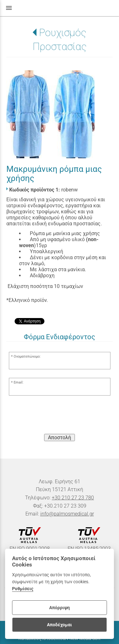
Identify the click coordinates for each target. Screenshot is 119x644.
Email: (19, 382)
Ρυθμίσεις (23, 589)
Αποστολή (60, 438)
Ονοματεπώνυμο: (27, 356)
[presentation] (60, 416)
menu (9, 8)
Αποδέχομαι (60, 625)
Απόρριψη (60, 608)
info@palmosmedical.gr (67, 514)
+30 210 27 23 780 (73, 498)
